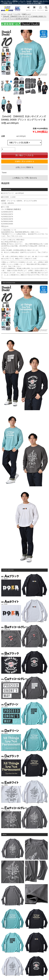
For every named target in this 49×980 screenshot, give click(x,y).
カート (34, 9)
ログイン (29, 9)
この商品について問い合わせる (24, 178)
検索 (46, 9)
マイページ (41, 9)
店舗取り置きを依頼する (24, 161)
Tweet (4, 173)
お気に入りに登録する (24, 167)
